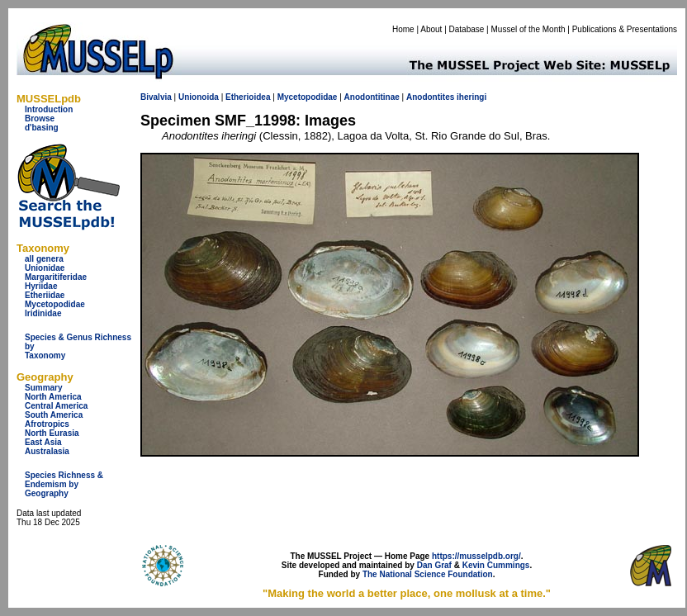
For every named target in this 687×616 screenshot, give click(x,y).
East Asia (43, 442)
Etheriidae (45, 295)
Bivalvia (156, 97)
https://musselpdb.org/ (476, 556)
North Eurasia (52, 433)
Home (403, 29)
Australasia (47, 451)
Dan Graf (434, 565)
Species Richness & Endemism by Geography (64, 484)
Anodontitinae (372, 97)
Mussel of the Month (528, 29)
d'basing (42, 128)
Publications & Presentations (625, 29)
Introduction (49, 109)
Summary (44, 388)
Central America (56, 406)
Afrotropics (47, 424)
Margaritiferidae (56, 277)
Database (467, 29)
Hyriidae (41, 286)
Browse (40, 118)
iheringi (471, 97)
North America (53, 397)
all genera (44, 259)
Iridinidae (43, 313)
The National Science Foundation (428, 574)
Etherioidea (248, 97)
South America (54, 415)
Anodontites (430, 97)
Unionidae (45, 268)
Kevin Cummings (496, 565)
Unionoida (199, 97)
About (431, 29)
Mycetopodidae (55, 304)
